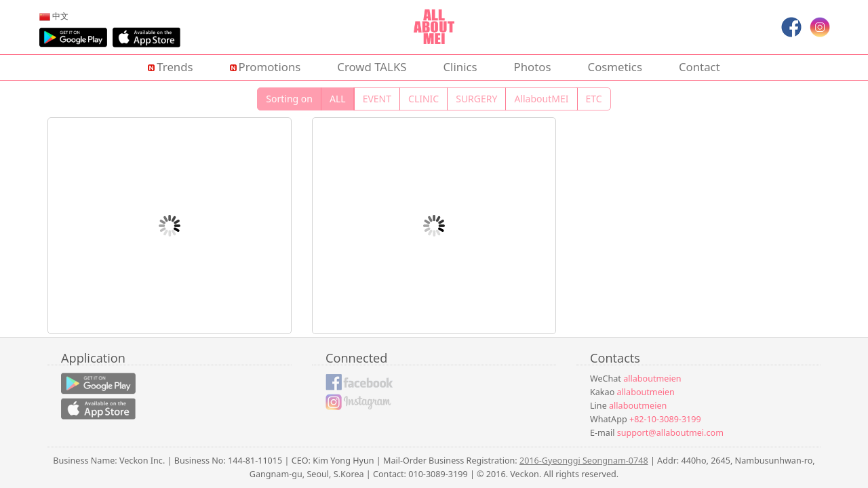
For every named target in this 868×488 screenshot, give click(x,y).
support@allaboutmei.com (670, 433)
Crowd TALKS (372, 67)
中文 (54, 16)
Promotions (265, 67)
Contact (699, 67)
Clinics (460, 67)
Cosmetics (615, 67)
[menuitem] (54, 16)
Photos (533, 67)
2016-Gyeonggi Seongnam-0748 (584, 461)
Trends (170, 67)
